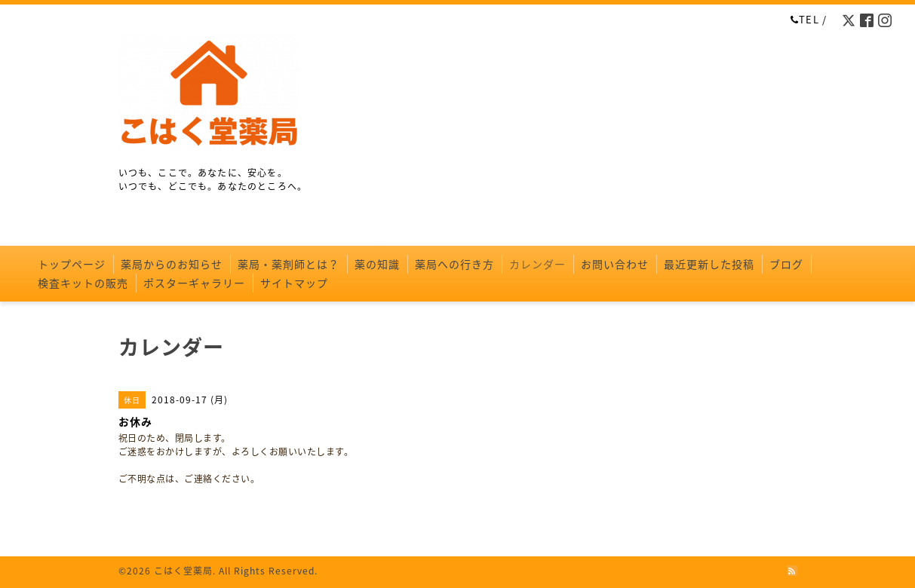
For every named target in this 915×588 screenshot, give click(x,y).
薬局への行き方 (454, 264)
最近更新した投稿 (709, 264)
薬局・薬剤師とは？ (289, 264)
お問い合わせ (615, 264)
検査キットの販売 (83, 283)
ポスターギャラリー (194, 283)
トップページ (72, 264)
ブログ (786, 264)
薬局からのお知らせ (172, 264)
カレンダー (537, 264)
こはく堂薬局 (183, 571)
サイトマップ (294, 283)
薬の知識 (377, 264)
